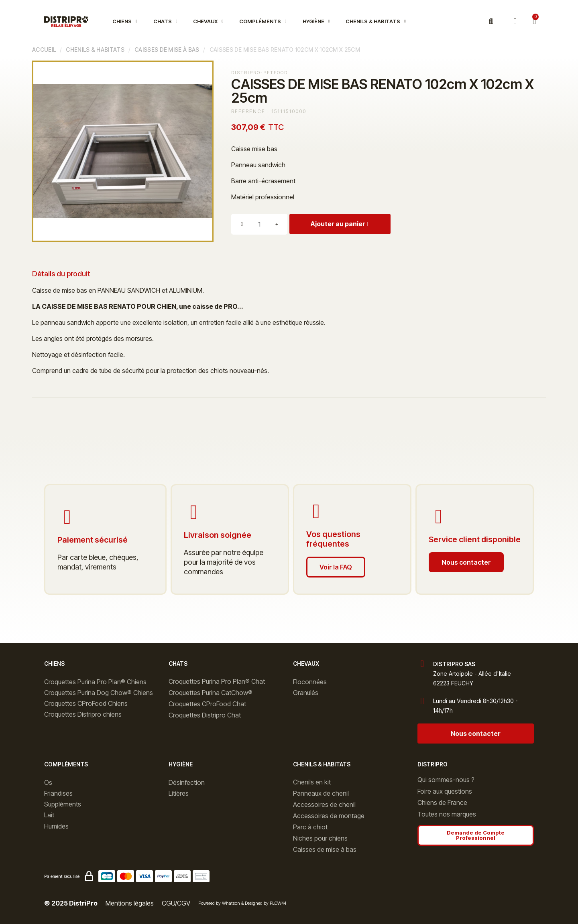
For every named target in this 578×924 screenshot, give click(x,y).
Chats (165, 21)
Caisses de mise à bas (167, 50)
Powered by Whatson (219, 903)
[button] (491, 21)
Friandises (58, 793)
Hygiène (316, 21)
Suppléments (63, 804)
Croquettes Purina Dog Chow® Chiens (99, 693)
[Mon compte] (515, 21)
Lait (49, 815)
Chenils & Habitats (376, 21)
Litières (179, 793)
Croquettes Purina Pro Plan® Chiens (95, 682)
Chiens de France (442, 802)
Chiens (125, 21)
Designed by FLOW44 (266, 903)
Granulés (306, 693)
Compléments (263, 21)
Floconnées (310, 682)
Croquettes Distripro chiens (83, 714)
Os (48, 782)
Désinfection (187, 782)
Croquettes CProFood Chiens (86, 703)
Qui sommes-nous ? (446, 780)
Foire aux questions (445, 791)
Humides (56, 826)
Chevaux (208, 21)
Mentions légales (130, 903)
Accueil (44, 50)
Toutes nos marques (447, 814)
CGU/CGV (176, 903)
